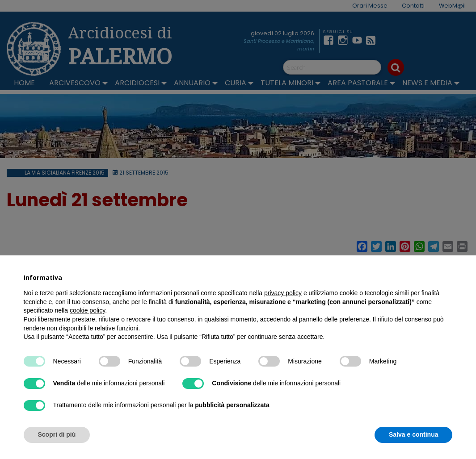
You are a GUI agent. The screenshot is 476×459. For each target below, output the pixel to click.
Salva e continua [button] (413, 434)
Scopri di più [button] (57, 434)
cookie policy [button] (87, 310)
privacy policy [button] (283, 293)
